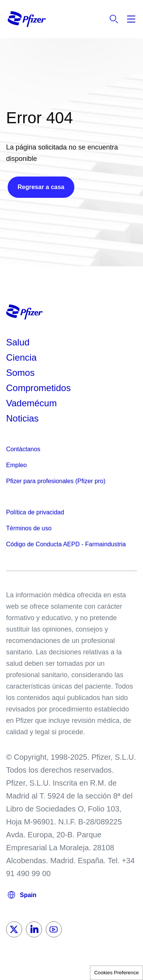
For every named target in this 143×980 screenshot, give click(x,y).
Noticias (22, 418)
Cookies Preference (116, 973)
